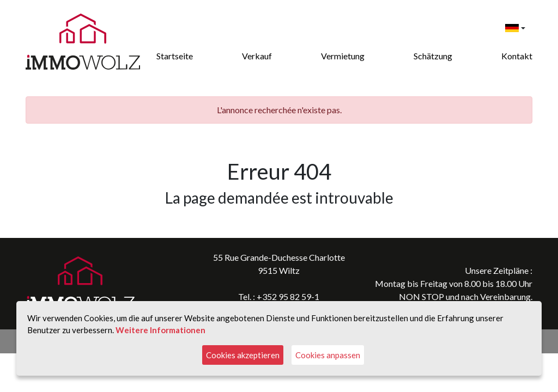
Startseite (175, 56)
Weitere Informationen (160, 330)
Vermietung (343, 56)
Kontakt (517, 56)
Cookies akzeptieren (243, 355)
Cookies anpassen (328, 355)
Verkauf (257, 56)
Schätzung (433, 56)
